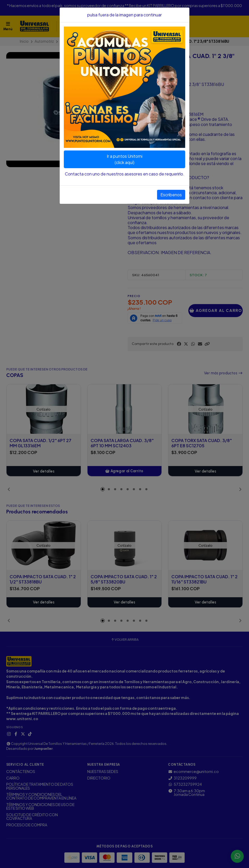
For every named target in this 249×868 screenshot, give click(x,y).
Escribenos (171, 195)
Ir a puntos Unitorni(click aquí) (125, 159)
